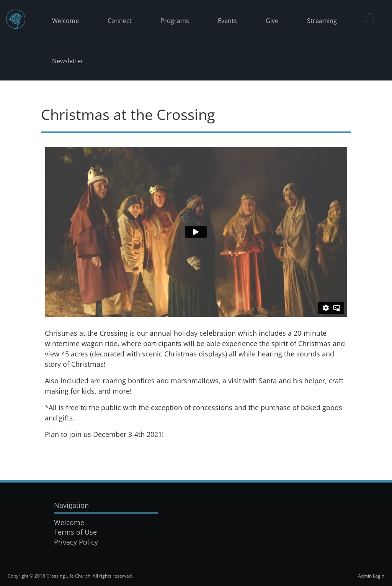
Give (272, 21)
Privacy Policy (76, 542)
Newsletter (68, 61)
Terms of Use (75, 532)
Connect (120, 21)
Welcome (65, 21)
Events (227, 21)
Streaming (322, 21)
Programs (175, 21)
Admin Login (371, 576)
